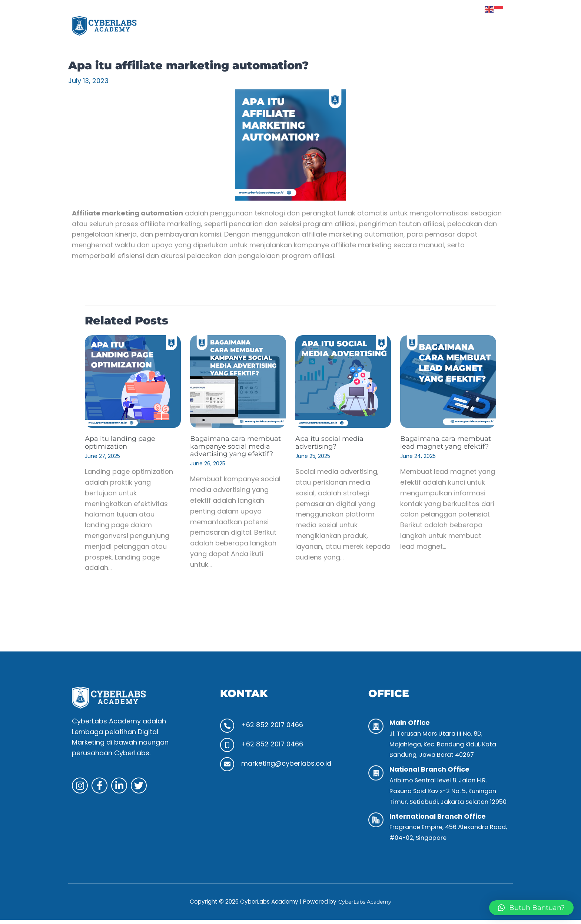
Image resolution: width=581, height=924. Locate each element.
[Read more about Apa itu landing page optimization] (133, 381)
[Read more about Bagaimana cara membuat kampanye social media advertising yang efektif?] (238, 381)
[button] (353, 26)
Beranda (267, 26)
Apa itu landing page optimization (124, 442)
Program (353, 26)
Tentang (308, 26)
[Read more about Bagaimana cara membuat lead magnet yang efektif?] (448, 381)
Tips (431, 26)
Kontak (490, 26)
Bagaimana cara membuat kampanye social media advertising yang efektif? (235, 449)
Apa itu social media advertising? (333, 442)
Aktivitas (398, 26)
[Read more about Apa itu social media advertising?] (343, 381)
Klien (457, 26)
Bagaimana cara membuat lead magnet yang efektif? (444, 446)
